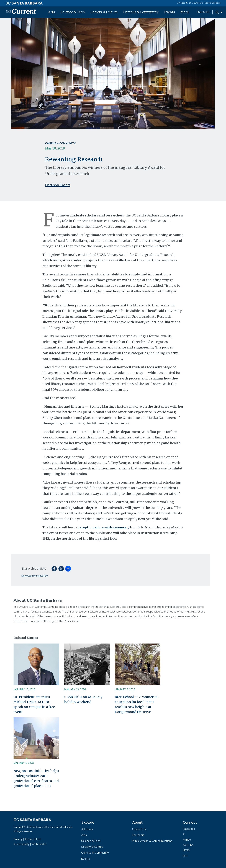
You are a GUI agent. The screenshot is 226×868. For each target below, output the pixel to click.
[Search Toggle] (219, 12)
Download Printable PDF (35, 576)
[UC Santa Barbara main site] (24, 2)
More (185, 12)
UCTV (187, 850)
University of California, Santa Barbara (199, 3)
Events (169, 12)
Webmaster (39, 844)
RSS (186, 856)
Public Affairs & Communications (152, 841)
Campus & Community (141, 12)
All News (87, 829)
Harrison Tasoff (58, 185)
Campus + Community (60, 143)
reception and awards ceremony (104, 527)
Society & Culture (104, 12)
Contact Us (139, 829)
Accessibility (21, 844)
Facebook (189, 829)
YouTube (188, 845)
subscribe (203, 12)
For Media (138, 835)
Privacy (18, 839)
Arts (52, 12)
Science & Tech (73, 12)
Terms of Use (33, 839)
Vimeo (187, 840)
